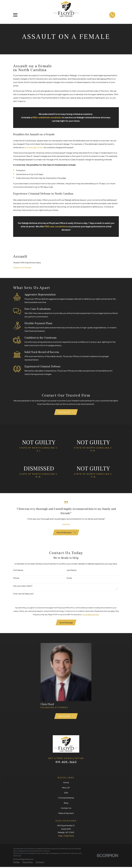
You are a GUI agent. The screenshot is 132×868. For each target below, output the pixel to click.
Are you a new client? (23, 586)
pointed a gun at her (34, 147)
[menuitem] (66, 263)
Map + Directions (66, 837)
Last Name (72, 571)
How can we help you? (23, 594)
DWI (66, 794)
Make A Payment (66, 814)
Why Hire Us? (66, 412)
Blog (66, 804)
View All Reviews (66, 533)
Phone (16, 578)
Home (66, 783)
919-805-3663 (66, 763)
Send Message (66, 623)
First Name (18, 571)
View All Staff (66, 717)
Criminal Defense (66, 799)
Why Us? (66, 788)
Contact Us (66, 809)
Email (69, 578)
